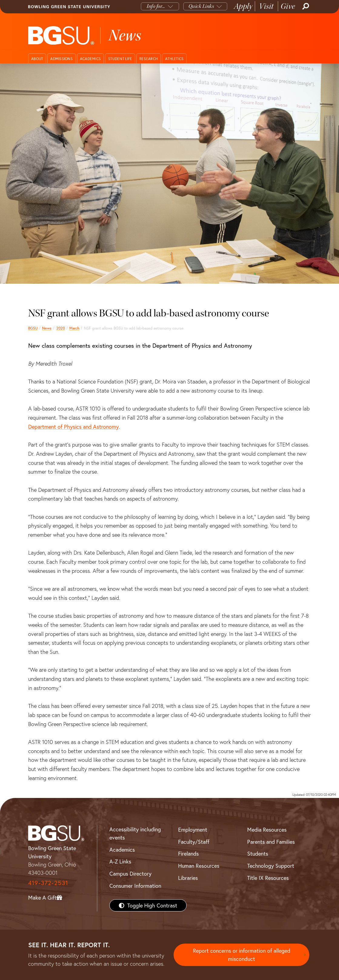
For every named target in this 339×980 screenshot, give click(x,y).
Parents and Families (271, 842)
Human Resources (199, 866)
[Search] (305, 6)
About (37, 59)
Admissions (61, 59)
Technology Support (271, 866)
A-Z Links (120, 861)
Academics (90, 59)
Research (149, 59)
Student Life (120, 59)
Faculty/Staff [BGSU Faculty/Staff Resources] (194, 842)
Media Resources (267, 830)
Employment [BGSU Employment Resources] (193, 830)
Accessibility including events (135, 833)
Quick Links (201, 6)
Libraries (188, 878)
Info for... (156, 6)
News (47, 328)
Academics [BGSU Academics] (122, 850)
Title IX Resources (268, 878)
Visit (266, 6)
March (74, 328)
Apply (243, 6)
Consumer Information (135, 886)
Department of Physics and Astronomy (73, 427)
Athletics (174, 59)
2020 (61, 328)
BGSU (33, 328)
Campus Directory (130, 874)
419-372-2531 (48, 883)
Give (288, 6)
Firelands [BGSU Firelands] (188, 853)
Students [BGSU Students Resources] (258, 853)
